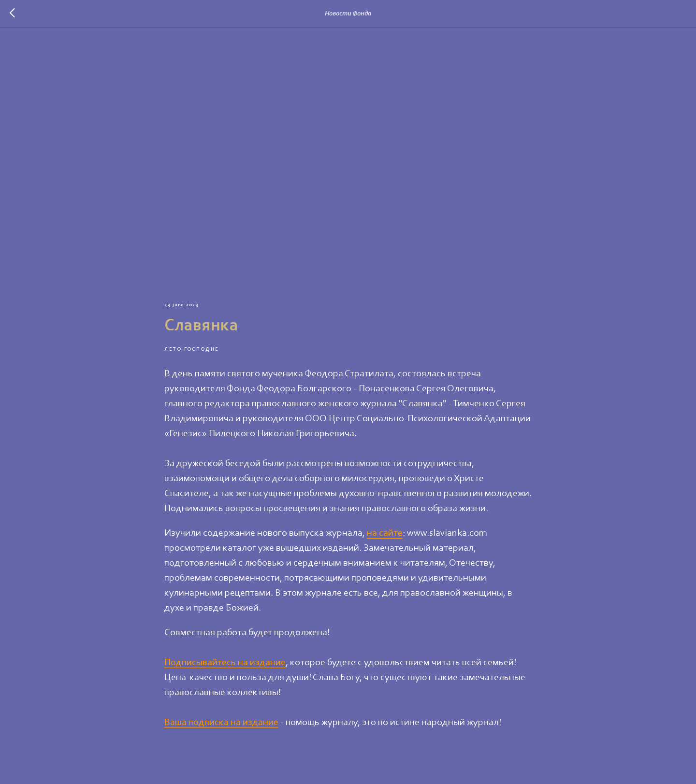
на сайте (385, 533)
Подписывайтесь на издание (225, 663)
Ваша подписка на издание (221, 723)
